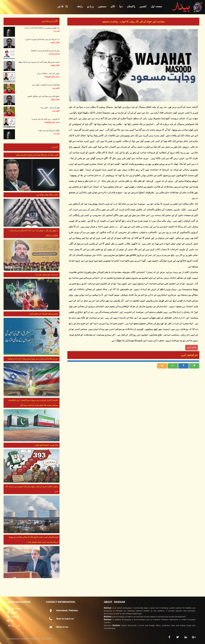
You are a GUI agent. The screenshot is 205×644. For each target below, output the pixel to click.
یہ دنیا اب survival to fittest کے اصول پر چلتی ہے (42, 28)
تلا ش (63, 6)
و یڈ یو (90, 6)
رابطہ (80, 6)
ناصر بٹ (57, 31)
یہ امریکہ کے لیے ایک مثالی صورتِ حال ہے (42, 39)
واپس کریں (192, 347)
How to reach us (65, 619)
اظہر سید (56, 88)
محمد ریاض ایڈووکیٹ (52, 77)
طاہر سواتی (55, 42)
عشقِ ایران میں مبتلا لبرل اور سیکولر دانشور (43, 96)
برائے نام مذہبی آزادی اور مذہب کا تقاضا (45, 51)
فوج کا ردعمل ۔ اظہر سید (50, 108)
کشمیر (143, 6)
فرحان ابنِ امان (54, 54)
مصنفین (102, 6)
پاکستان (131, 6)
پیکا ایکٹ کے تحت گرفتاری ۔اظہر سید (46, 85)
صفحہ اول (156, 6)
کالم (113, 6)
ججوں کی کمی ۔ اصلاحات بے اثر (48, 73)
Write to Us (62, 627)
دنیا (121, 6)
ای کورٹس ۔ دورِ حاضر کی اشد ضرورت (46, 119)
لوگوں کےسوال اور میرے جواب (49, 130)
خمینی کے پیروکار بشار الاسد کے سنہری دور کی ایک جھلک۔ (38, 62)
